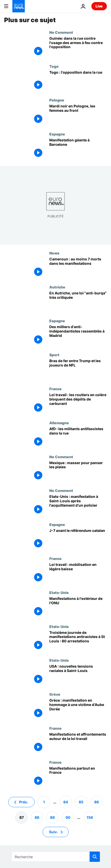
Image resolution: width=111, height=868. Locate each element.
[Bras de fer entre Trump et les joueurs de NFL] (78, 370)
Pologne (57, 100)
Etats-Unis (59, 592)
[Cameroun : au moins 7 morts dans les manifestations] (78, 268)
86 (97, 802)
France (55, 389)
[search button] (95, 857)
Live (99, 6)
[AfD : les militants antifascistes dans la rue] (78, 438)
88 (37, 817)
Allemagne (59, 423)
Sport (54, 355)
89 (52, 817)
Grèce (55, 694)
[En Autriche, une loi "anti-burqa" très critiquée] (78, 302)
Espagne (57, 134)
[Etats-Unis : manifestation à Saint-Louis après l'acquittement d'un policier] (78, 505)
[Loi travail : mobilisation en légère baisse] (78, 573)
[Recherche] (56, 857)
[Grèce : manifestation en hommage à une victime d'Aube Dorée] (78, 709)
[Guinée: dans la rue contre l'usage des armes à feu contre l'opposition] (78, 47)
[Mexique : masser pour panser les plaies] (78, 472)
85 (81, 802)
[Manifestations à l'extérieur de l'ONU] (78, 607)
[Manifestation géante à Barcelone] (78, 149)
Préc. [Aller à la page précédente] (24, 802)
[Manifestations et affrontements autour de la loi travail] (78, 743)
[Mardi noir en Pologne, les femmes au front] (78, 115)
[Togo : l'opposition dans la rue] (78, 81)
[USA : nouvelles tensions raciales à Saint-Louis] (78, 675)
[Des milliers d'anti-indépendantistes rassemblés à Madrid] (78, 336)
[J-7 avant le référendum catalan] (78, 539)
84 (66, 802)
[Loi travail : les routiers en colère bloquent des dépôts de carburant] (78, 404)
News (54, 253)
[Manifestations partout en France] (78, 777)
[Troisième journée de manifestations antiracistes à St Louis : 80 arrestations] (78, 641)
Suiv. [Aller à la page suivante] (53, 832)
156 (90, 817)
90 (68, 817)
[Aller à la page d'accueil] (19, 6)
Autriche (57, 287)
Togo (54, 66)
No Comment (61, 32)
